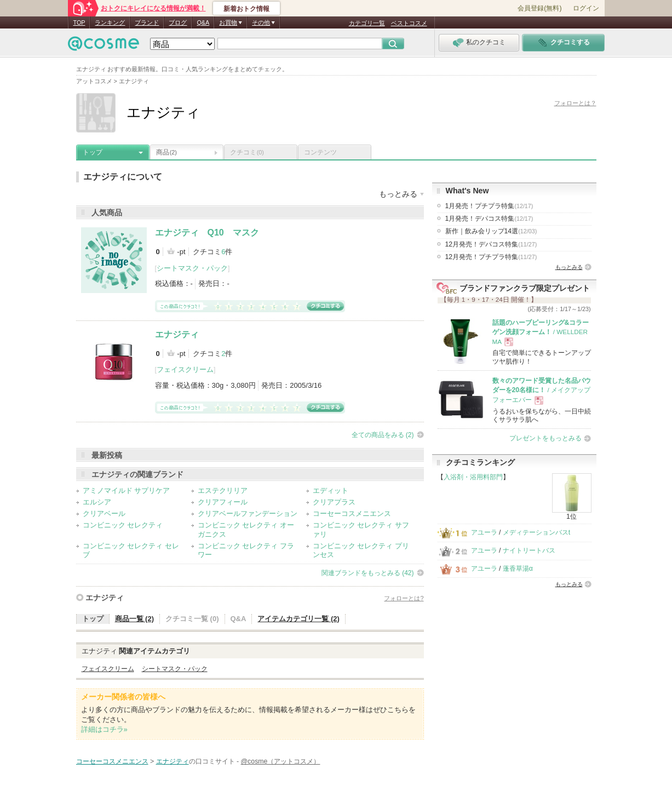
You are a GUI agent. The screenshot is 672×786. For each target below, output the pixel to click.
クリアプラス (334, 502)
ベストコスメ (409, 23)
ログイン (586, 8)
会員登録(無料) (539, 8)
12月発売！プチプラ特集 (491, 257)
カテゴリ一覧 (367, 23)
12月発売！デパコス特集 (491, 244)
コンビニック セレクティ (123, 525)
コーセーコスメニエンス (352, 514)
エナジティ (177, 334)
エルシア (97, 502)
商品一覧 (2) (135, 619)
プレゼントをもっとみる (545, 438)
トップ (93, 152)
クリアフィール (223, 502)
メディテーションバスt (536, 532)
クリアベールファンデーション (248, 514)
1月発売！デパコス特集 (489, 219)
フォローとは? (404, 598)
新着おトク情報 (246, 9)
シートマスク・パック (192, 268)
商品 (166, 152)
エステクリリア (223, 490)
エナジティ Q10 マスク (207, 233)
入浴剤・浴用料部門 (473, 477)
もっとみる (569, 267)
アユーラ (484, 532)
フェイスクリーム (185, 369)
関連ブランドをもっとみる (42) (368, 573)
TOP (79, 22)
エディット (331, 490)
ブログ (178, 22)
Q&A (203, 22)
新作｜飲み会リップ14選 (491, 231)
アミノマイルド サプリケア (127, 490)
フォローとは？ (575, 103)
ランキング (110, 22)
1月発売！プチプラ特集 (489, 206)
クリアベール (104, 514)
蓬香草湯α (518, 569)
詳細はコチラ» (104, 729)
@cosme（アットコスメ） (281, 761)
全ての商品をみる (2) (383, 435)
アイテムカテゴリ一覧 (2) (298, 619)
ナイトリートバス (529, 550)
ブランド (147, 22)
